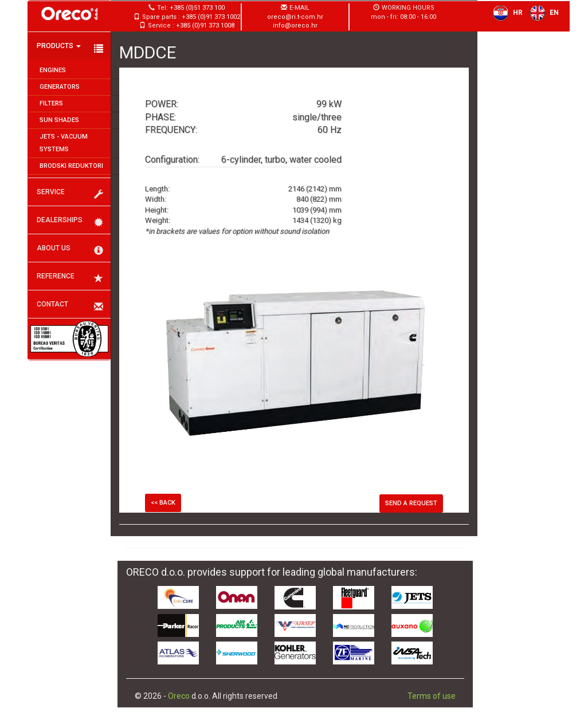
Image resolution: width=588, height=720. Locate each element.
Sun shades (59, 120)
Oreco (179, 696)
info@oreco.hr (295, 25)
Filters (51, 103)
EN (542, 13)
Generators (60, 87)
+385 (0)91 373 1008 (205, 25)
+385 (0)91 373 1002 (211, 17)
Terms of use (432, 696)
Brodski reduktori (71, 166)
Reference (70, 278)
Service (70, 194)
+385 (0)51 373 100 (197, 8)
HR (505, 13)
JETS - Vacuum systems (64, 143)
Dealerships (70, 222)
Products (70, 48)
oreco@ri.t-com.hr (295, 17)
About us (70, 250)
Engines (53, 70)
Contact (70, 306)
